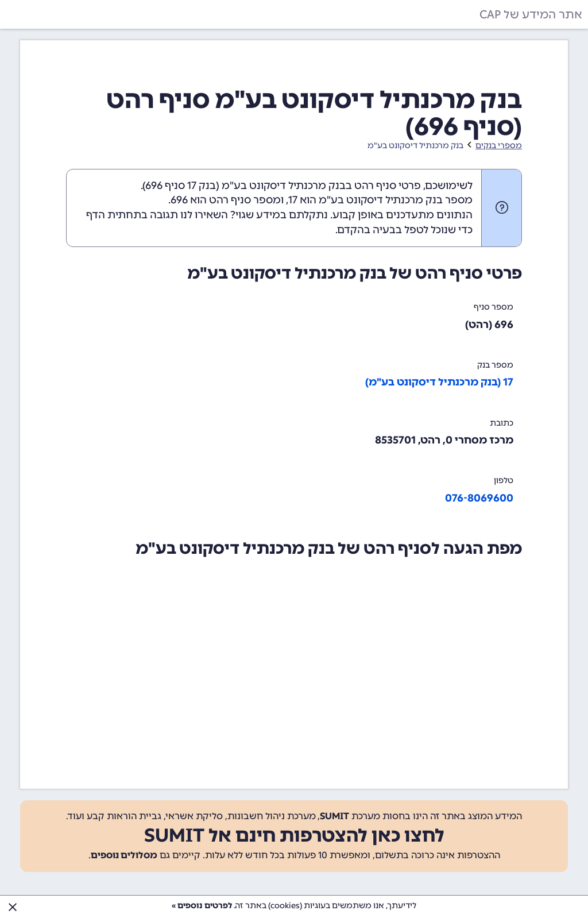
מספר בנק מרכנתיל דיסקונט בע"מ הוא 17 (380, 200)
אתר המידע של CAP (531, 14)
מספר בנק (495, 365)
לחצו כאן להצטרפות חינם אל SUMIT (294, 835)
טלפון (504, 481)
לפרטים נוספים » (202, 906)
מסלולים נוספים (124, 855)
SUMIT (334, 816)
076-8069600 (479, 498)
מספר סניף (494, 307)
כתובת (502, 423)
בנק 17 (202, 186)
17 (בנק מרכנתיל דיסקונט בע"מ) (439, 382)
